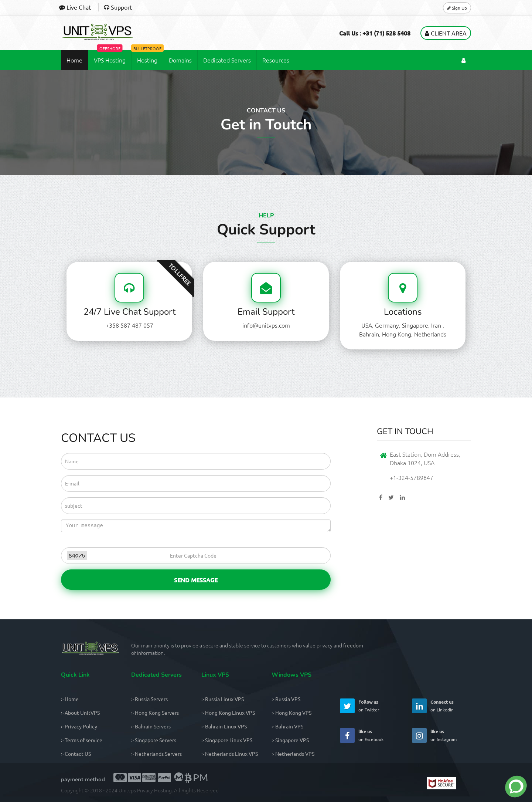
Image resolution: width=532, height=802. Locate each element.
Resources (276, 60)
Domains (180, 60)
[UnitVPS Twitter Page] (347, 705)
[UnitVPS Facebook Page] (347, 735)
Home (74, 60)
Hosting (147, 57)
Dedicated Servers (227, 60)
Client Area (446, 33)
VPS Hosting (110, 57)
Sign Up (457, 7)
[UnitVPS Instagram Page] (419, 735)
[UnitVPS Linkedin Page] (419, 705)
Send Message (196, 579)
